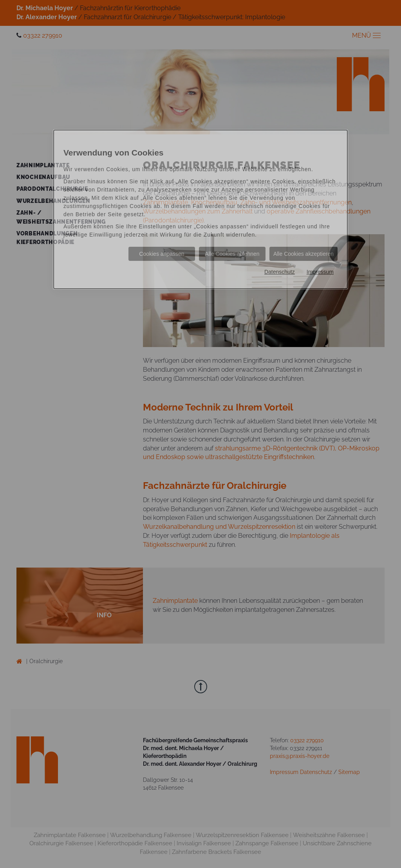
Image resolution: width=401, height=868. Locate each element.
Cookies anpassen (162, 254)
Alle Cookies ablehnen (232, 254)
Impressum (320, 272)
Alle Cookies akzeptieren (303, 254)
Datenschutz (280, 272)
